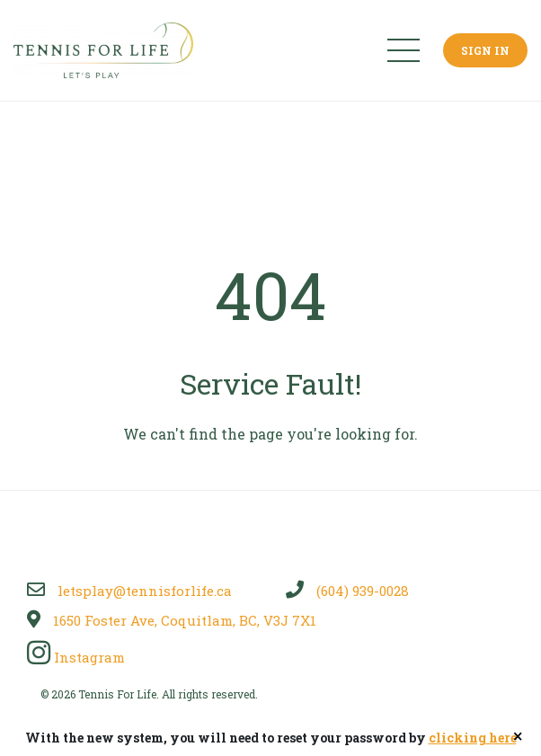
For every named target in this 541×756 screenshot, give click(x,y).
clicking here (473, 738)
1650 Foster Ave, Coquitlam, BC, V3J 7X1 (172, 620)
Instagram (76, 657)
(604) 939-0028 (347, 591)
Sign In (485, 50)
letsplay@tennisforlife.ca (129, 591)
